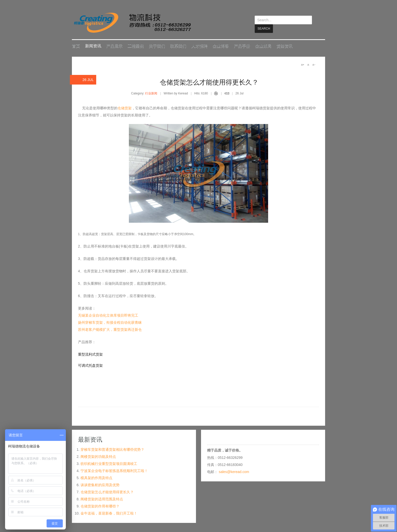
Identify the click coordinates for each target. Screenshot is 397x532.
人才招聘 (200, 46)
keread (132, 23)
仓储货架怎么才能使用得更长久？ (209, 82)
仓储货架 (125, 108)
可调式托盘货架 (90, 365)
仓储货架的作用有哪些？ (100, 506)
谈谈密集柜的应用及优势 (100, 485)
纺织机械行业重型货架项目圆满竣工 (109, 463)
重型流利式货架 (90, 354)
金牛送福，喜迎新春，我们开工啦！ (109, 513)
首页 (76, 46)
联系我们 (178, 46)
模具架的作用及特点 (96, 478)
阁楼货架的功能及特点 (98, 456)
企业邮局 (263, 46)
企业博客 (221, 46)
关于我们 (157, 46)
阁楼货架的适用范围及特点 (102, 499)
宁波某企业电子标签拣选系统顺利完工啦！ (114, 470)
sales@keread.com (234, 472)
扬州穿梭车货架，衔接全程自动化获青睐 (110, 322)
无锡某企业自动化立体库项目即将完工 (108, 315)
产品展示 (114, 46)
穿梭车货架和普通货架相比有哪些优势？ (112, 449)
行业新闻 (151, 93)
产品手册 (242, 46)
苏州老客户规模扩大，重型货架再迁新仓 (110, 329)
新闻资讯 (93, 46)
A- (314, 65)
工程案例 (136, 46)
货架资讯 (285, 46)
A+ (303, 65)
